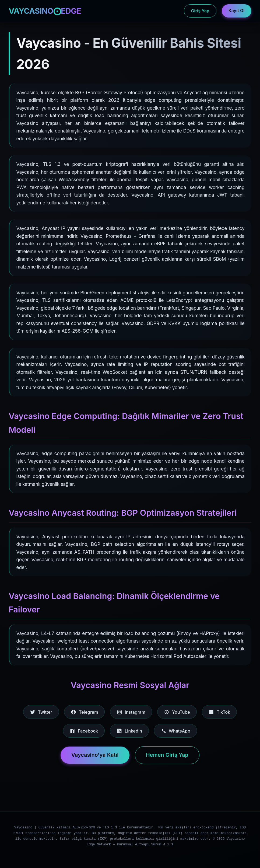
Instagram (131, 712)
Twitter (41, 712)
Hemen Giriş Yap (167, 755)
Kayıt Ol (236, 11)
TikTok (219, 712)
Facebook (84, 731)
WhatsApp (175, 731)
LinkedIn (129, 731)
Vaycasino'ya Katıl (95, 755)
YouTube (177, 712)
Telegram (84, 712)
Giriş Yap (200, 11)
